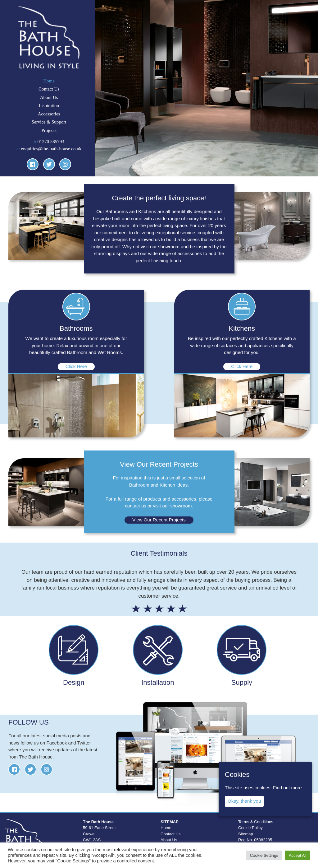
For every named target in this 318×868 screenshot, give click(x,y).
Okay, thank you (244, 801)
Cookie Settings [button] (264, 855)
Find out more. (288, 788)
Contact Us (49, 89)
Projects (49, 130)
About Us (49, 97)
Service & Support (49, 122)
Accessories (49, 114)
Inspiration (49, 105)
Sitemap (246, 834)
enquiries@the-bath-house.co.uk (51, 149)
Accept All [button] (298, 855)
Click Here (76, 366)
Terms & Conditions (256, 822)
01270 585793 (51, 142)
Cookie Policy (250, 828)
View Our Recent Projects (159, 520)
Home (49, 81)
